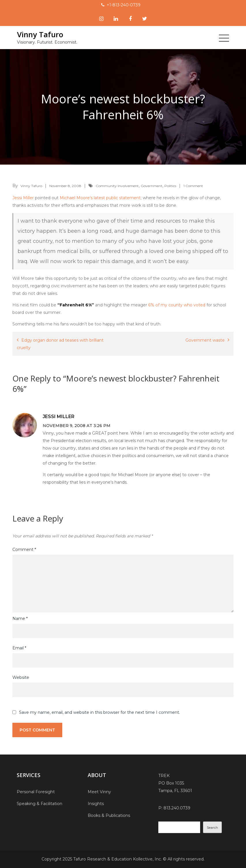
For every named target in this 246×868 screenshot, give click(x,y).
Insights (96, 804)
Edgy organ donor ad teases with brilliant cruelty (60, 344)
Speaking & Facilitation (40, 804)
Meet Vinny (99, 792)
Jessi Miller (23, 198)
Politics (170, 186)
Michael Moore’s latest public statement (100, 198)
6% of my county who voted (177, 305)
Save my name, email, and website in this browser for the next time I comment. (99, 712)
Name (20, 619)
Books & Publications (109, 815)
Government (152, 186)
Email (19, 648)
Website (21, 677)
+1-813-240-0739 (124, 5)
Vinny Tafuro (40, 34)
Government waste (205, 340)
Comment (24, 550)
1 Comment (193, 186)
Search (212, 827)
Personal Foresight (36, 792)
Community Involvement (117, 186)
